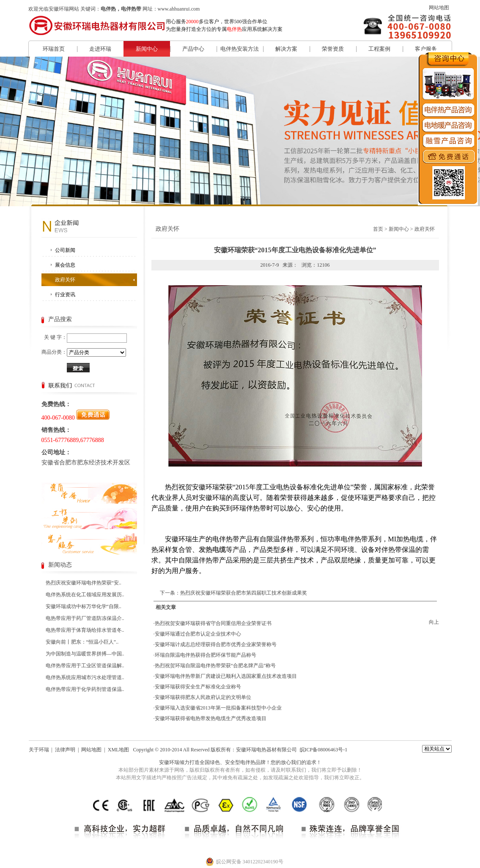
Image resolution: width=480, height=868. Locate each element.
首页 (378, 229)
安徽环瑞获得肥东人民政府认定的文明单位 (203, 697)
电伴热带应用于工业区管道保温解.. (85, 666)
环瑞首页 (54, 49)
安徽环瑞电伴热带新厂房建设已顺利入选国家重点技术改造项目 (226, 676)
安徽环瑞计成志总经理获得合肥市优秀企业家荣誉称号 (216, 644)
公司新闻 (65, 250)
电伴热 (248, 762)
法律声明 (65, 750)
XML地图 (119, 750)
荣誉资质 (333, 49)
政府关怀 (65, 280)
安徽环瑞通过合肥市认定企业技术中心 (198, 634)
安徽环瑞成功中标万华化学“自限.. (84, 606)
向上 (434, 622)
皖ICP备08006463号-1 (324, 750)
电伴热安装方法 (240, 49)
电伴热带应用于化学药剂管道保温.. (85, 689)
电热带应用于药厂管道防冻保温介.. (85, 618)
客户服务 (426, 49)
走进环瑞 (100, 49)
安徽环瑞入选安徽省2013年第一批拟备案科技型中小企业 (218, 708)
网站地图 (439, 8)
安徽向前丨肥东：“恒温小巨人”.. (82, 642)
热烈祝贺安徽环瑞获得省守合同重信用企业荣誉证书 (213, 623)
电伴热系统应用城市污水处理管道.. (85, 677)
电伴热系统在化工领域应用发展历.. (85, 595)
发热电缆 (212, 550)
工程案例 (379, 49)
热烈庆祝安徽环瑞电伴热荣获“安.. (84, 583)
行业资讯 (65, 295)
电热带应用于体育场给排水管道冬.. (85, 630)
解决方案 (286, 49)
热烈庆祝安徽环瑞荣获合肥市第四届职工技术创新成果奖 (244, 593)
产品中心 (193, 49)
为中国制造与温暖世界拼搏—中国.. (85, 654)
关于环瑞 (39, 750)
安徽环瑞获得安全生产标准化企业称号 (198, 687)
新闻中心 (147, 49)
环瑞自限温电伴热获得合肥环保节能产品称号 (206, 655)
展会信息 (65, 265)
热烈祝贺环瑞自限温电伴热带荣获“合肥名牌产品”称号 (215, 666)
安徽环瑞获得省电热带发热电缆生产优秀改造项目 (211, 718)
